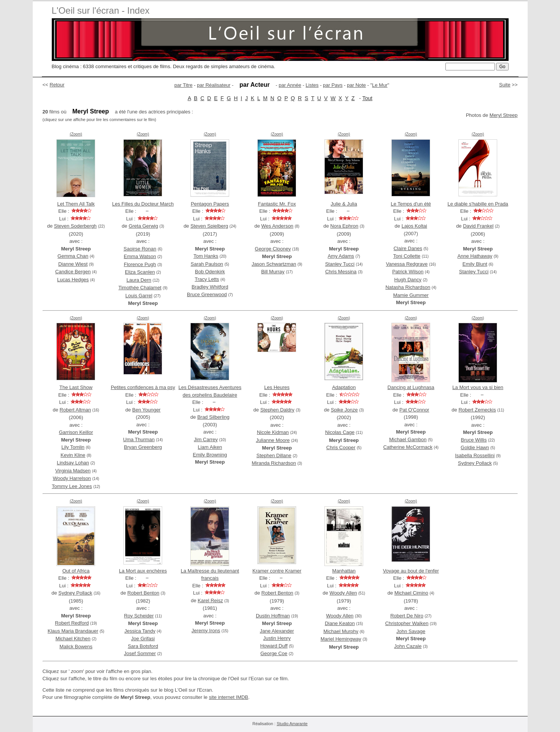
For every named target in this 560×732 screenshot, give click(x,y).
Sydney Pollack (475, 463)
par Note (356, 85)
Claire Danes (408, 248)
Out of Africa (76, 571)
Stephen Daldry (278, 410)
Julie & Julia (344, 204)
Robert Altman (75, 410)
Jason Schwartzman (274, 264)
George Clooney (273, 249)
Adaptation (344, 387)
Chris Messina (341, 272)
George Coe (274, 653)
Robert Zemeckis (477, 410)
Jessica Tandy (140, 631)
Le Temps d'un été (411, 204)
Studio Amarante (292, 724)
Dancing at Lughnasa (411, 387)
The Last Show (76, 387)
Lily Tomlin (73, 447)
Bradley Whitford (210, 287)
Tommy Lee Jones (72, 486)
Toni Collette (407, 256)
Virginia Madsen (73, 471)
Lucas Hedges (73, 280)
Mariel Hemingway (341, 639)
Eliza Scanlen (140, 272)
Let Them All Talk (76, 204)
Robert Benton (144, 593)
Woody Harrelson (72, 478)
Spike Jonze (344, 410)
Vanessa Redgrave (407, 264)
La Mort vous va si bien (478, 387)
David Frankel (478, 226)
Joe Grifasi (143, 639)
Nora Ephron (345, 226)
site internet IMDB (229, 697)
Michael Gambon (408, 439)
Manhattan (344, 571)
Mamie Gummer (411, 295)
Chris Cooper (341, 447)
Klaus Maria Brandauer (73, 631)
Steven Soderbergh (75, 226)
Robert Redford (72, 623)
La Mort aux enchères (143, 571)
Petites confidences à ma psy (143, 387)
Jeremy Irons (206, 631)
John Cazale (408, 646)
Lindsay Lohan (73, 463)
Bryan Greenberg (143, 447)
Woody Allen (343, 593)
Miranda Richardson (274, 463)
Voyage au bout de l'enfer (411, 571)
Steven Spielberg (209, 226)
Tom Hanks (206, 256)
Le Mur (380, 85)
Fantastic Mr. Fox (277, 204)
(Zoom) (76, 134)
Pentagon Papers (210, 204)
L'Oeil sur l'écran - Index (101, 10)
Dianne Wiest (73, 264)
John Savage (411, 631)
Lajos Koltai (414, 226)
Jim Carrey (206, 439)
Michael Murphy (341, 631)
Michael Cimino (411, 593)
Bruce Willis (474, 440)
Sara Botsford (143, 646)
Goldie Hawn (475, 447)
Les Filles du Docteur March (143, 204)
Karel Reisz (210, 600)
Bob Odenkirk (210, 272)
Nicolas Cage (340, 432)
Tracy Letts (207, 279)
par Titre (183, 85)
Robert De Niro (407, 616)
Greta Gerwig (143, 226)
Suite (505, 85)
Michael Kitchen (73, 639)
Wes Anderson (277, 226)
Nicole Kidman (273, 432)
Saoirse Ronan (140, 249)
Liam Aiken (210, 447)
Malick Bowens (76, 647)
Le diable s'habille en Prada (478, 204)
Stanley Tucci (340, 264)
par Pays (333, 85)
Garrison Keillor (76, 432)
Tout (367, 98)
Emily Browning (210, 455)
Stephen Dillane (274, 455)
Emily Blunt (475, 264)
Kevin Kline (73, 455)
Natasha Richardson (408, 287)
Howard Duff (274, 646)
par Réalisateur (214, 85)
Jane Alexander (277, 631)
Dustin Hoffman (273, 616)
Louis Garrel (139, 296)
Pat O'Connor (414, 410)
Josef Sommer (140, 653)
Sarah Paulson (207, 264)
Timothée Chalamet (140, 288)
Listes (312, 85)
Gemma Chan (73, 256)
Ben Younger (146, 410)
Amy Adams (341, 256)
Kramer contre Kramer (277, 571)
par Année (290, 85)
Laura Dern (139, 280)
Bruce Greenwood (207, 294)
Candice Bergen (73, 272)
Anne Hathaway (475, 256)
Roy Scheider (139, 616)
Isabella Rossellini (475, 455)
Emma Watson (140, 256)
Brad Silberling (213, 417)
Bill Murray (273, 272)
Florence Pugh (140, 264)
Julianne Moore (273, 440)
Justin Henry (277, 638)
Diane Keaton (340, 623)
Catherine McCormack (408, 447)
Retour (57, 85)
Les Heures (277, 387)
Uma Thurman (139, 439)
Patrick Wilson (408, 272)
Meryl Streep (504, 115)
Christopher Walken (407, 623)
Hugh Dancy (408, 280)
